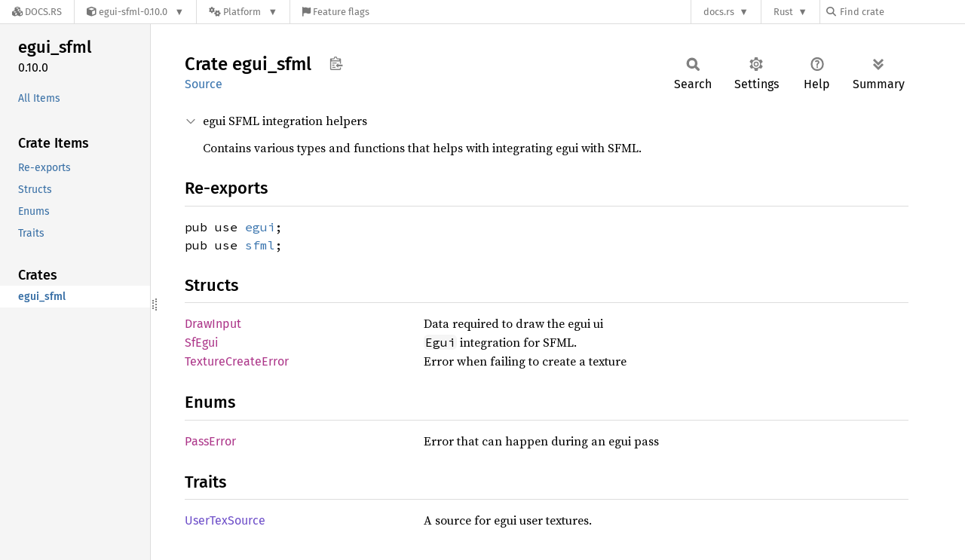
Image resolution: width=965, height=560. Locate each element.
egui (260, 227)
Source (204, 84)
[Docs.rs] (37, 12)
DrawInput (213, 324)
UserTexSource (225, 520)
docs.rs (719, 12)
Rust (783, 12)
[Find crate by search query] (902, 12)
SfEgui (202, 343)
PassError (210, 441)
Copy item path (336, 63)
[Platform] (243, 12)
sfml (260, 245)
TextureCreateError (237, 361)
